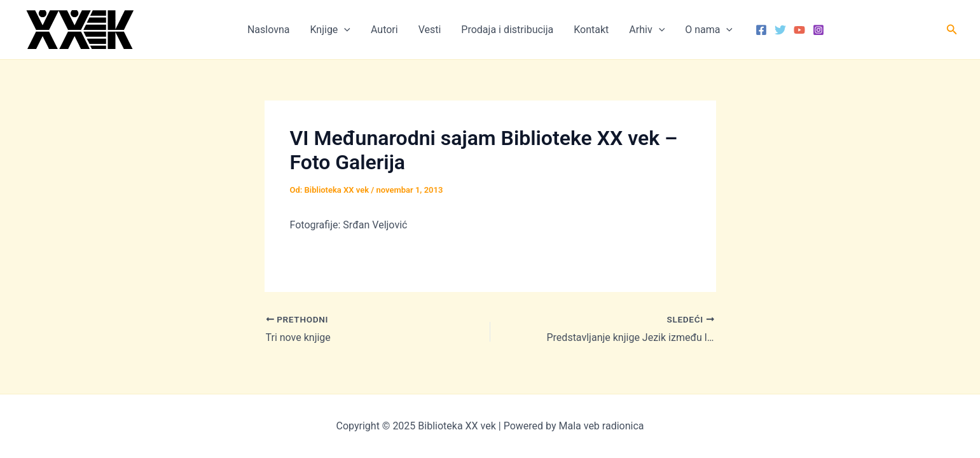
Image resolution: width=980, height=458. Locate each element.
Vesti (430, 30)
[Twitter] (780, 30)
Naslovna (269, 30)
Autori (384, 30)
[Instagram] (818, 30)
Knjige (330, 30)
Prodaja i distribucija (507, 30)
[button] (952, 30)
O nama (709, 30)
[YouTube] (799, 30)
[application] (344, 30)
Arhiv (647, 30)
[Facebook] (761, 30)
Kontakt (591, 30)
